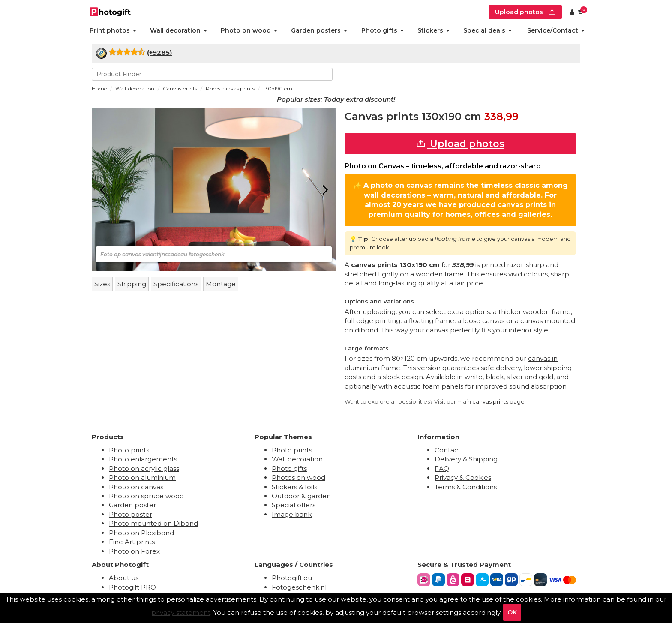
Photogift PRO (132, 587)
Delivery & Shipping (466, 459)
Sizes (102, 284)
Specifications (176, 284)
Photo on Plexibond (141, 533)
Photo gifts (382, 30)
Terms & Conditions (466, 487)
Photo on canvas (136, 487)
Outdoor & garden (301, 496)
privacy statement (181, 613)
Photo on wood (249, 30)
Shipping (132, 284)
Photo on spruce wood (146, 496)
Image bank (292, 514)
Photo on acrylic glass (144, 469)
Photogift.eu (292, 578)
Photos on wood (298, 478)
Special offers (294, 505)
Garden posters (319, 30)
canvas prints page (498, 401)
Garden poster (132, 505)
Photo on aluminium (142, 478)
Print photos (113, 30)
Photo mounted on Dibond (153, 523)
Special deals (487, 30)
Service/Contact (556, 30)
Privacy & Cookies (463, 478)
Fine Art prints (132, 542)
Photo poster (130, 514)
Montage (221, 284)
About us (124, 578)
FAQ (442, 469)
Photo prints (129, 450)
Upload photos (460, 144)
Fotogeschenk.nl (299, 587)
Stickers (433, 30)
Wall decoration (178, 30)
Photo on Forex (134, 551)
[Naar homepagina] (110, 11)
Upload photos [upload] (525, 12)
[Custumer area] (572, 12)
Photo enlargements (143, 459)
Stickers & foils (294, 487)
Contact (448, 450)
